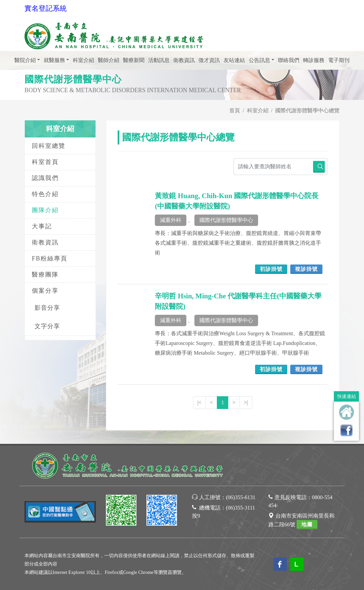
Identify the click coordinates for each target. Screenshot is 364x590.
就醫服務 (54, 60)
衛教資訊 (184, 60)
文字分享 (47, 326)
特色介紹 (45, 194)
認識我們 (45, 178)
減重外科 (171, 220)
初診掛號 (271, 269)
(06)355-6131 (241, 497)
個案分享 (45, 291)
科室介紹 (83, 60)
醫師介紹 (109, 60)
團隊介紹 (45, 210)
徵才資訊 (209, 60)
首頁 (235, 110)
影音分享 (47, 308)
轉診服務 (314, 60)
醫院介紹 (25, 60)
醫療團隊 (45, 275)
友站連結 (234, 60)
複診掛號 (306, 269)
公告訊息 (259, 60)
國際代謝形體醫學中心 (226, 220)
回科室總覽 (49, 146)
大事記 (42, 226)
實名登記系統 (46, 8)
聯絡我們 (289, 60)
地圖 (307, 524)
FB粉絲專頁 (50, 258)
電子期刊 (339, 60)
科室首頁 (45, 162)
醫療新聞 (134, 60)
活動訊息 (159, 60)
